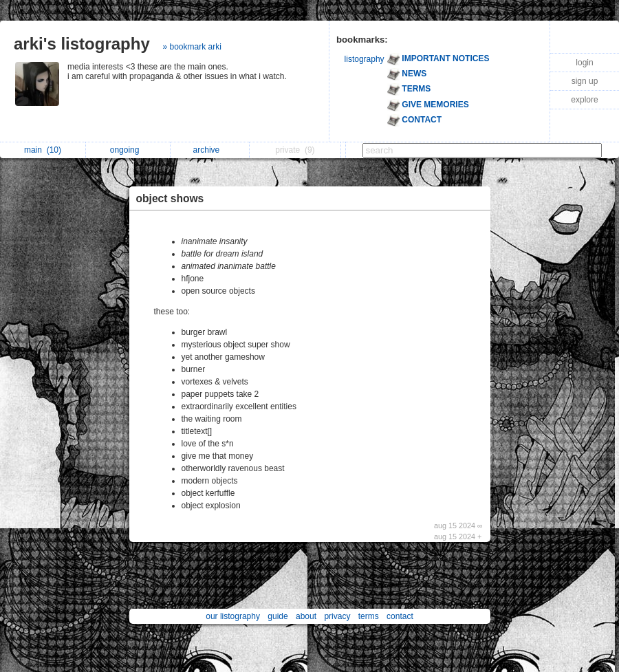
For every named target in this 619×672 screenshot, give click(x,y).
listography (365, 59)
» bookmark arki (192, 47)
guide (278, 616)
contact (400, 616)
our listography (233, 616)
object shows (170, 198)
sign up (585, 81)
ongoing (128, 150)
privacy (337, 616)
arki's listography (82, 44)
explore (584, 100)
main (43, 150)
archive (210, 150)
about (306, 616)
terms (369, 616)
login (584, 63)
